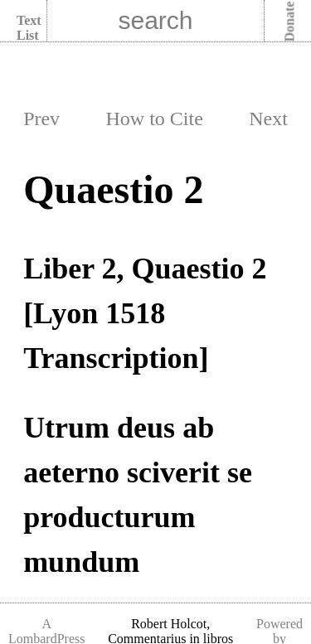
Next (268, 119)
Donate (290, 22)
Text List (29, 28)
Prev (41, 119)
